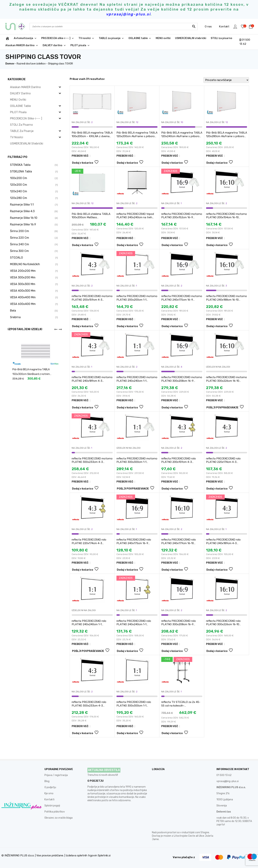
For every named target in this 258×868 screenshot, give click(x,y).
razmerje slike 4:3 (22, 211)
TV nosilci (86, 38)
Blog (47, 781)
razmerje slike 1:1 (22, 205)
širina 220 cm (20, 238)
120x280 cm (19, 198)
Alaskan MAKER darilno (22, 45)
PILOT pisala (80, 45)
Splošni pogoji (52, 806)
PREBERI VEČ (80, 156)
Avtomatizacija (25, 38)
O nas (207, 26)
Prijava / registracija (56, 775)
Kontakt (223, 26)
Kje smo (49, 793)
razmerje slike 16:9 (23, 224)
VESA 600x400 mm (23, 304)
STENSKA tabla (20, 165)
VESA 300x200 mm (23, 277)
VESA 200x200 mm (23, 271)
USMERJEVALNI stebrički (191, 38)
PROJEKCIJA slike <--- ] (58, 38)
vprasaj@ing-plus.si (228, 781)
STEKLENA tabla (21, 171)
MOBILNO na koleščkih (25, 264)
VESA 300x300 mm (23, 284)
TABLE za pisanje (111, 38)
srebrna (15, 317)
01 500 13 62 (224, 775)
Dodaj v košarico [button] (83, 163)
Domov (10, 64)
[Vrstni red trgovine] (226, 80)
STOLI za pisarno (221, 38)
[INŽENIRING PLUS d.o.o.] (7, 38)
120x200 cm (19, 185)
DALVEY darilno (54, 45)
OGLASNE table (140, 38)
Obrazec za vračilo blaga (58, 818)
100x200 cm (19, 178)
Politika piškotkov (55, 812)
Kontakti (49, 800)
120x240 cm (19, 191)
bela (13, 311)
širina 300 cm (19, 251)
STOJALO (16, 258)
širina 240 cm (20, 244)
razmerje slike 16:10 (24, 218)
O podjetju (50, 787)
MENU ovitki (163, 38)
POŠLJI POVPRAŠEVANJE (222, 408)
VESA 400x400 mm (23, 297)
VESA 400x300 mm (23, 291)
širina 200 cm (20, 231)
